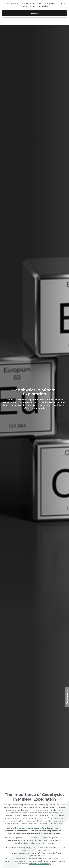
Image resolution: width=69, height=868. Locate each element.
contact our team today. (40, 864)
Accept (35, 13)
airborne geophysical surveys (27, 828)
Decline (35, 20)
